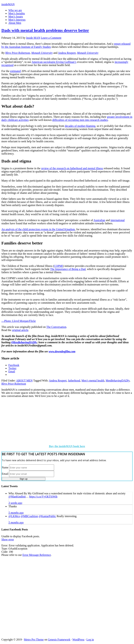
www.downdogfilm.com (62, 351)
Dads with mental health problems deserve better (45, 30)
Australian (99, 220)
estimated (15, 71)
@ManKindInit (17, 497)
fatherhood (74, 381)
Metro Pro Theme (34, 640)
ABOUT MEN (24, 381)
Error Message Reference (37, 555)
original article (20, 330)
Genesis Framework (59, 640)
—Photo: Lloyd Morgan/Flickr (19, 321)
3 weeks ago (15, 503)
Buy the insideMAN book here (67, 446)
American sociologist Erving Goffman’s (54, 62)
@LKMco (14, 516)
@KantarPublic (47, 516)
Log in (90, 640)
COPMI (58, 266)
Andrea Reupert (67, 53)
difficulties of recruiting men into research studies (80, 120)
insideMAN (8, 4)
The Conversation (56, 327)
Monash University (42, 53)
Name (5, 467)
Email (5, 474)
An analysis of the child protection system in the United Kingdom (38, 229)
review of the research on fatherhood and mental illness (72, 168)
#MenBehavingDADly (24, 342)
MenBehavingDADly (118, 381)
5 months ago (16, 513)
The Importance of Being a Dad (68, 269)
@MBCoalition (29, 516)
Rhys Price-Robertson (18, 53)
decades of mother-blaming (80, 126)
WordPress (78, 640)
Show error (8, 539)
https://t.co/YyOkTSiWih (43, 497)
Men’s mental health (93, 381)
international (118, 220)
